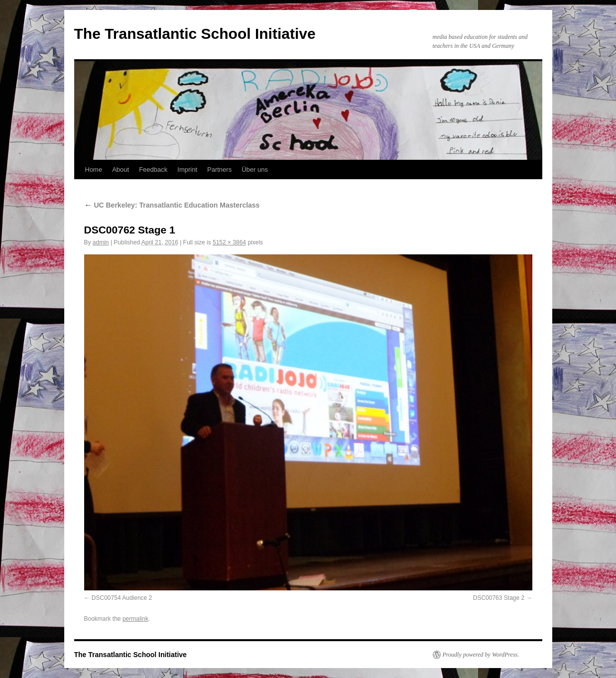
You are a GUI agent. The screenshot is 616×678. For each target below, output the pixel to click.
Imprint (187, 169)
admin (101, 242)
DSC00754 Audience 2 (122, 598)
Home (94, 169)
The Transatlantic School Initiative (195, 34)
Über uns (255, 169)
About (121, 169)
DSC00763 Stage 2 (499, 598)
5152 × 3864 (229, 242)
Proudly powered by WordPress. (481, 655)
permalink (135, 619)
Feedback (153, 169)
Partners (219, 169)
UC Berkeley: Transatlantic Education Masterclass (172, 205)
